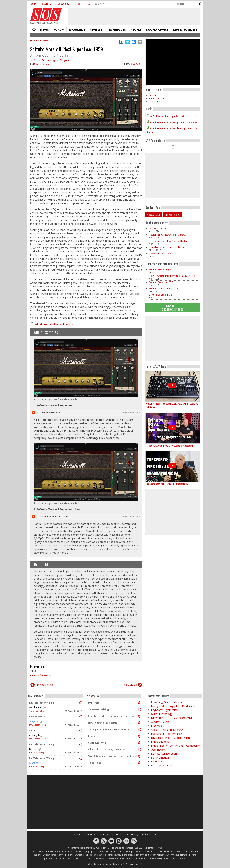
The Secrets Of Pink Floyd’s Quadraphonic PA (167, 484)
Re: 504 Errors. (37, 717)
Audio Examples (46, 332)
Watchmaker (36, 707)
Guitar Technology (45, 60)
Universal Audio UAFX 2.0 (162, 254)
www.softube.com (41, 675)
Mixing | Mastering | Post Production (173, 706)
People (136, 30)
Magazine (77, 30)
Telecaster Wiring (98, 709)
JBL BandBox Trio (158, 228)
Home (34, 30)
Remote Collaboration (164, 754)
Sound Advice (157, 30)
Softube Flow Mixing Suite (162, 270)
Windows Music (160, 722)
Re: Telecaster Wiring (42, 703)
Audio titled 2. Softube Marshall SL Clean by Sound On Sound (86, 517)
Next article (130, 685)
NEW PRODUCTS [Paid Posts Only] (171, 718)
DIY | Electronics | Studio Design (170, 738)
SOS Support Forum (38, 725)
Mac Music (157, 726)
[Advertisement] (173, 339)
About (77, 835)
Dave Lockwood (41, 64)
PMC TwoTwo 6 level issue (103, 723)
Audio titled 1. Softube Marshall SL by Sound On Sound (86, 412)
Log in (33, 4)
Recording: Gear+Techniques (168, 702)
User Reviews (159, 750)
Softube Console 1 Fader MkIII (164, 288)
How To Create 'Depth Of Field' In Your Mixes (172, 276)
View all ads (154, 215)
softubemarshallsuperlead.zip (53, 324)
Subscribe (63, 4)
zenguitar (34, 721)
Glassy (92, 736)
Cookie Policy (106, 835)
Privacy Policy (131, 835)
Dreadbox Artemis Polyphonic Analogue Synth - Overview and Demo (172, 405)
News (45, 30)
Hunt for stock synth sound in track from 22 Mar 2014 (113, 716)
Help (88, 4)
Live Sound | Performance (166, 734)
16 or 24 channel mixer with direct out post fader (113, 756)
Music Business (185, 30)
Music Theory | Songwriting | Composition (176, 746)
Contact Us (90, 835)
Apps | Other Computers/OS (168, 730)
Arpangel (34, 735)
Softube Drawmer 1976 (161, 282)
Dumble (33, 749)
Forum (59, 30)
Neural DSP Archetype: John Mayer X (167, 235)
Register (47, 4)
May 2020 (137, 64)
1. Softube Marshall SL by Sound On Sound (174, 122)
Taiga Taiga (95, 763)
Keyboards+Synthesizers (165, 710)
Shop (77, 4)
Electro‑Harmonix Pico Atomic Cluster (168, 241)
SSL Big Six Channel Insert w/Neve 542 (109, 729)
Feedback (157, 762)
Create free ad (173, 215)
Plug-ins (64, 60)
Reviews (96, 30)
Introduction (155, 95)
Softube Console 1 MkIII (161, 295)
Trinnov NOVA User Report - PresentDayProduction (169, 445)
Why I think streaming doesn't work (108, 749)
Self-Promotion (160, 758)
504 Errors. (35, 730)
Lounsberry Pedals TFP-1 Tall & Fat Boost (170, 247)
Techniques (117, 30)
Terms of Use (149, 835)
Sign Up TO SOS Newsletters (173, 308)
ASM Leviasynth (97, 743)
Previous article (45, 685)
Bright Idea (43, 564)
